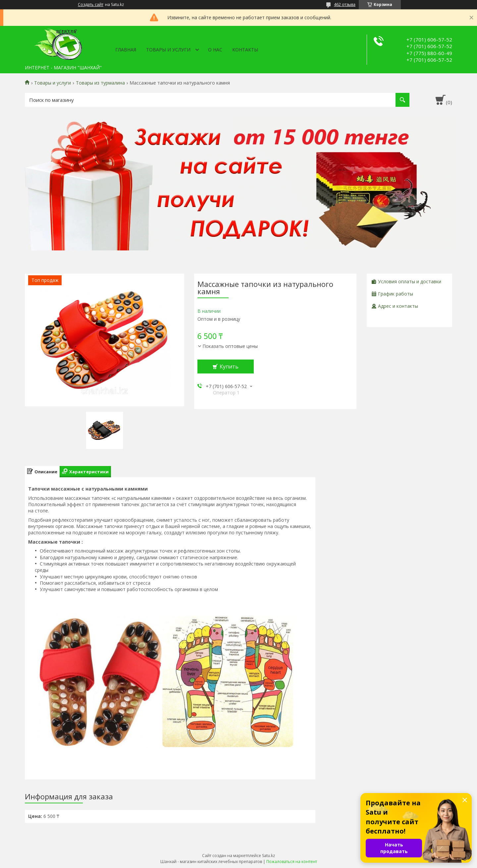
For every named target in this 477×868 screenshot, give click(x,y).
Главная (126, 50)
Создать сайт (91, 5)
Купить (229, 367)
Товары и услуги (168, 50)
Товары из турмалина (100, 83)
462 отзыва (345, 4)
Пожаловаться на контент (292, 862)
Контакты (245, 50)
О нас (215, 50)
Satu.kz (268, 856)
